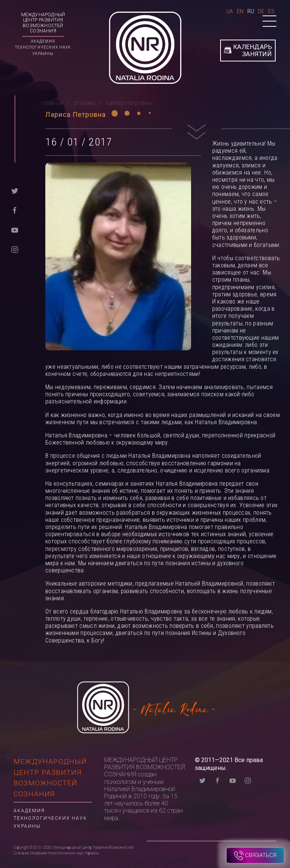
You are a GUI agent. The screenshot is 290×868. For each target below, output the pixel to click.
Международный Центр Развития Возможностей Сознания (43, 23)
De (261, 11)
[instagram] (15, 249)
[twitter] (15, 190)
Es (271, 11)
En (240, 11)
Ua (230, 11)
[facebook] (15, 210)
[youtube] (15, 229)
